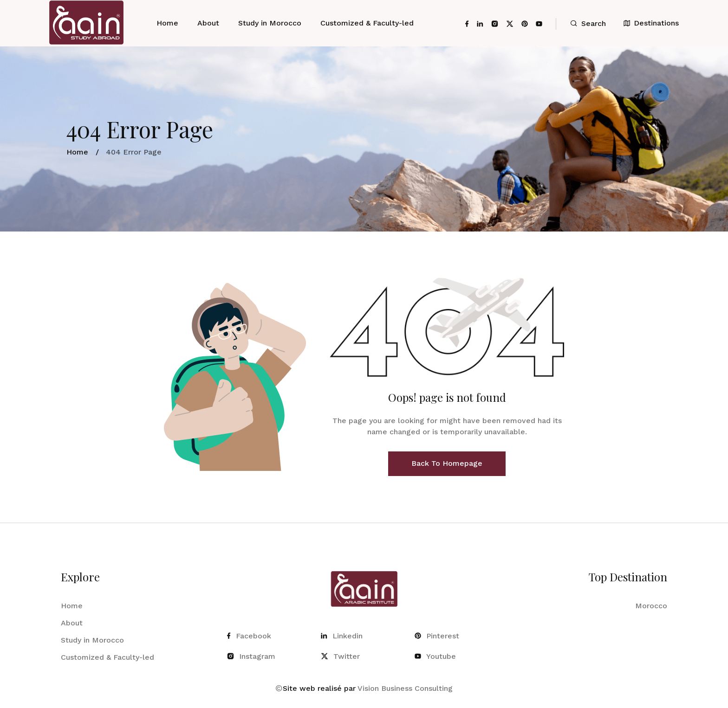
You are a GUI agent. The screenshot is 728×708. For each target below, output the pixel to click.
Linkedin (342, 636)
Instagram (251, 656)
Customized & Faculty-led (367, 23)
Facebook (249, 636)
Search (588, 23)
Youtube (435, 656)
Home (167, 23)
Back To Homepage (447, 463)
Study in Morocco (270, 23)
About (208, 23)
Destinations (651, 23)
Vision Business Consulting (405, 688)
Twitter (340, 656)
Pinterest (437, 636)
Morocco (651, 606)
